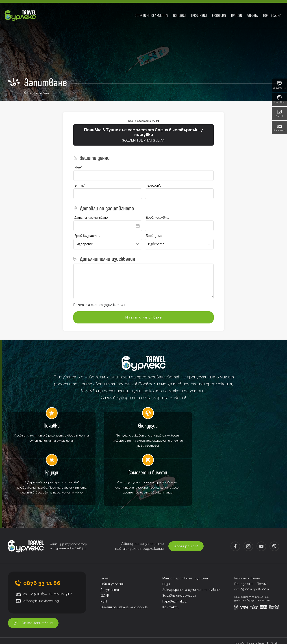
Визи (166, 549)
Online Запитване (36, 589)
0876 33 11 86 (42, 548)
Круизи (237, 15)
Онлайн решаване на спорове (124, 573)
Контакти (279, 128)
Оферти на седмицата (151, 15)
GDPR (105, 561)
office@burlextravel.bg (42, 566)
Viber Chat (279, 99)
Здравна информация (179, 561)
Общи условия (112, 549)
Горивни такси (174, 567)
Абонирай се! (184, 512)
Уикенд (253, 15)
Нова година (272, 15)
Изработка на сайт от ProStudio (257, 610)
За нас (105, 544)
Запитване (279, 85)
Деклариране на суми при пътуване (191, 555)
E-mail (279, 113)
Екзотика (219, 15)
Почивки (179, 15)
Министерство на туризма (185, 544)
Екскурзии (199, 15)
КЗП (104, 567)
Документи (110, 555)
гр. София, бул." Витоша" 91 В (49, 559)
